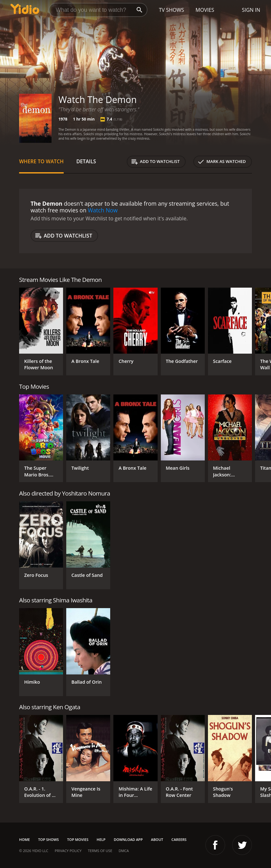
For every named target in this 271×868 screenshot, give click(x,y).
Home (25, 839)
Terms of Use (100, 851)
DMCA (124, 851)
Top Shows (49, 839)
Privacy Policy (68, 851)
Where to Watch (41, 161)
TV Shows (171, 10)
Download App (128, 839)
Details (86, 161)
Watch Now (103, 210)
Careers (179, 839)
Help (101, 839)
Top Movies (78, 839)
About (157, 839)
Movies (205, 10)
